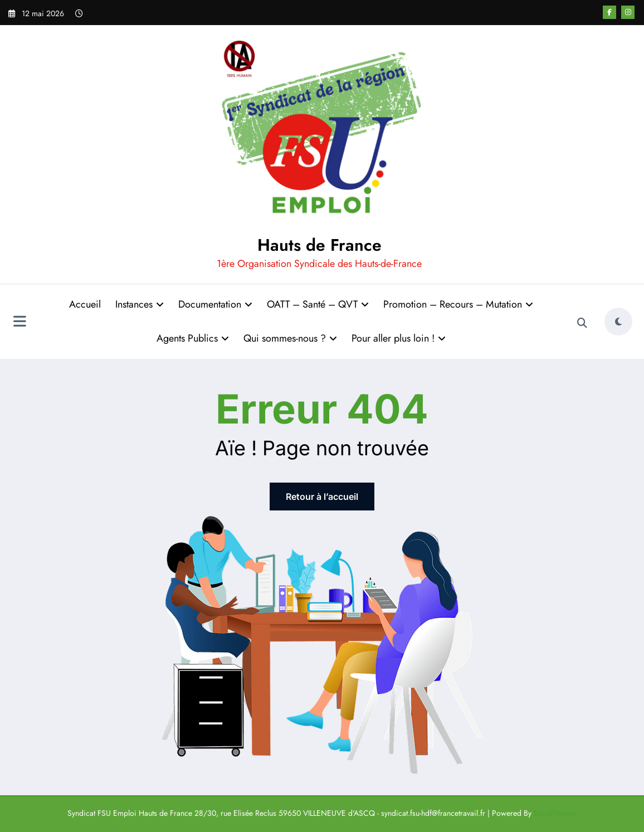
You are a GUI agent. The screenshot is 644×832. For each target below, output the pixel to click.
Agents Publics (193, 338)
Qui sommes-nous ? (290, 338)
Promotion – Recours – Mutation (458, 304)
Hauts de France (319, 245)
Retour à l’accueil (322, 497)
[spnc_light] (618, 322)
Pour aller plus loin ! (399, 338)
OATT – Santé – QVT (318, 304)
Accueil (85, 304)
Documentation (215, 304)
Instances (140, 304)
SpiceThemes (555, 813)
